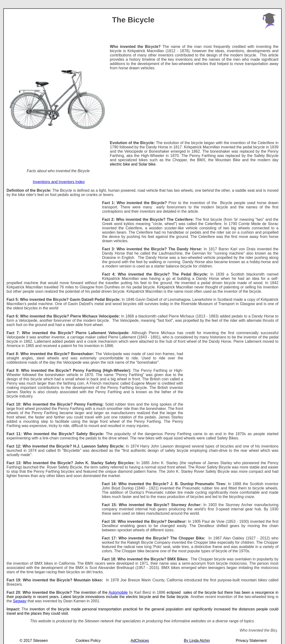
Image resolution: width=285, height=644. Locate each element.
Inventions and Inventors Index (59, 182)
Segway (20, 601)
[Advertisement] (194, 104)
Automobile (118, 592)
